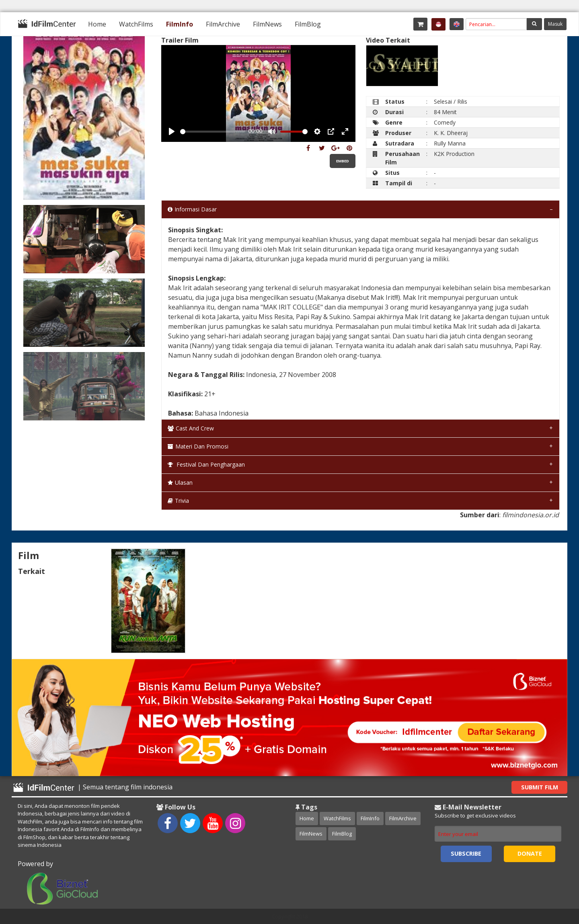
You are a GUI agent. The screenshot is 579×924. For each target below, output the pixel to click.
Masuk (555, 24)
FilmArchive (223, 24)
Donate (530, 853)
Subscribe (466, 853)
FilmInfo (180, 24)
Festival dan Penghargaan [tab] (206, 464)
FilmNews (267, 24)
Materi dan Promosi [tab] (198, 446)
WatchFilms (136, 24)
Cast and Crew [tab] (191, 428)
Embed (343, 161)
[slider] (213, 132)
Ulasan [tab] (180, 482)
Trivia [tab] (178, 501)
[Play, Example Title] (172, 131)
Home (97, 24)
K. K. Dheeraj (451, 133)
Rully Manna (450, 143)
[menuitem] (97, 24)
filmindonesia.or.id (531, 515)
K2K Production (454, 154)
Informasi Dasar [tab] (192, 209)
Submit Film (540, 787)
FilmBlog (308, 24)
